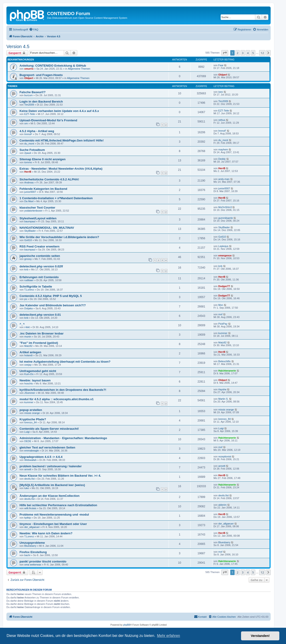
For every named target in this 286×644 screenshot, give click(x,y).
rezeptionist (225, 457)
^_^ (22, 324)
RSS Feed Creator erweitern (39, 246)
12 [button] (262, 53)
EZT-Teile (30, 114)
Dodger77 (224, 286)
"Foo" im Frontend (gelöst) (39, 343)
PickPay (223, 324)
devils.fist (29, 479)
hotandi (28, 355)
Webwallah (31, 460)
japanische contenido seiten (40, 256)
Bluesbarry (30, 546)
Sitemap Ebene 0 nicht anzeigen (43, 159)
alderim (222, 505)
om (26, 123)
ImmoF (28, 134)
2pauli (28, 153)
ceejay (28, 365)
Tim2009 (29, 105)
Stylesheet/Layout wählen (38, 218)
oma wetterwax (33, 565)
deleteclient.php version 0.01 (40, 315)
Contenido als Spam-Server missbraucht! (49, 429)
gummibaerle (226, 218)
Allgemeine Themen (79, 69)
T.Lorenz (29, 290)
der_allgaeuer (32, 527)
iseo (221, 92)
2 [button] (237, 53)
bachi (27, 555)
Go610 (28, 240)
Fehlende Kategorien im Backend (43, 189)
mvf (220, 314)
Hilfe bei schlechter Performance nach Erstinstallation (58, 505)
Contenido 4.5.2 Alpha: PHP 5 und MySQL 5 (51, 296)
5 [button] (253, 53)
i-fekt (27, 327)
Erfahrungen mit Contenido (39, 277)
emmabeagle (32, 451)
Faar (221, 65)
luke (27, 488)
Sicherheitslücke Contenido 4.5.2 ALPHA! (49, 179)
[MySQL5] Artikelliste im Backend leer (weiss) (52, 485)
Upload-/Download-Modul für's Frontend (48, 120)
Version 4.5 (18, 46)
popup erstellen (31, 410)
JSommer (30, 393)
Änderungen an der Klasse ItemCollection (50, 496)
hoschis (29, 383)
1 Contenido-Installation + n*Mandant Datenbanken (56, 198)
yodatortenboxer (33, 211)
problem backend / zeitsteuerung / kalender (51, 466)
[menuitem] (34, 30)
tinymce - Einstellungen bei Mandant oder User (53, 524)
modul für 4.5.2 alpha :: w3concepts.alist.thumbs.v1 (57, 399)
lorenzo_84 (31, 422)
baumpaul (30, 221)
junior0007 (30, 192)
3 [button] (243, 53)
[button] (225, 53)
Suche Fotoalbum (32, 150)
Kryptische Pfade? (33, 419)
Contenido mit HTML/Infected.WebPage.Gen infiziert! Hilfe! (62, 140)
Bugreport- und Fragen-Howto (41, 75)
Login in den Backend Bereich (41, 102)
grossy (28, 259)
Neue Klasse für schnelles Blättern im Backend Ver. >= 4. (60, 476)
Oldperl (29, 78)
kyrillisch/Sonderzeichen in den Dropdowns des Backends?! (63, 390)
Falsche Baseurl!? (33, 92)
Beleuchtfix (225, 361)
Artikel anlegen (30, 352)
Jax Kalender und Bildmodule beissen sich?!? (53, 305)
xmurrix (29, 69)
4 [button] (248, 53)
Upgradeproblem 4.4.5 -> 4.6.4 (41, 457)
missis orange (32, 413)
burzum (29, 95)
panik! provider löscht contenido (43, 561)
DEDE (28, 441)
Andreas (29, 182)
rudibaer (29, 280)
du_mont (29, 144)
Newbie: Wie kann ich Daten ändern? (46, 533)
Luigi (27, 432)
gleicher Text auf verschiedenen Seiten (47, 447)
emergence (225, 255)
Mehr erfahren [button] (168, 636)
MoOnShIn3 (225, 207)
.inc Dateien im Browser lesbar (42, 333)
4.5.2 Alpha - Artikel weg (37, 131)
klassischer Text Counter (37, 208)
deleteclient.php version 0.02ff (41, 266)
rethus (222, 120)
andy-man (224, 179)
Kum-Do (29, 374)
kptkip (28, 518)
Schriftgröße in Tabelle (36, 287)
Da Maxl (29, 201)
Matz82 (28, 346)
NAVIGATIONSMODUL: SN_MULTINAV (47, 228)
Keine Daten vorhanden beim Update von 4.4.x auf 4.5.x (59, 111)
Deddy (222, 159)
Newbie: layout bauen (35, 380)
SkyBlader (30, 231)
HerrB (28, 172)
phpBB (127, 625)
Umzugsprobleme (32, 543)
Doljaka (29, 308)
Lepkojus (223, 246)
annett (28, 469)
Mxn (221, 305)
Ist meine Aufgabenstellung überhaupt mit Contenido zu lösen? (65, 362)
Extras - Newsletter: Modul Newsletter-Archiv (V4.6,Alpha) (61, 169)
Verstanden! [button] (260, 636)
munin (28, 337)
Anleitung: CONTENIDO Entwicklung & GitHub (53, 66)
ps (26, 299)
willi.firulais (30, 508)
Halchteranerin (227, 371)
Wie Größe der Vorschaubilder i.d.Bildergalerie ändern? (59, 237)
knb (26, 269)
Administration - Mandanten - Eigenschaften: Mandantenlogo (63, 438)
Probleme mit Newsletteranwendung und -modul (54, 515)
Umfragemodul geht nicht (38, 371)
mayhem (223, 149)
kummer (223, 333)
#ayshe (222, 389)
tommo (28, 162)
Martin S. (223, 399)
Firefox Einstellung (33, 552)
